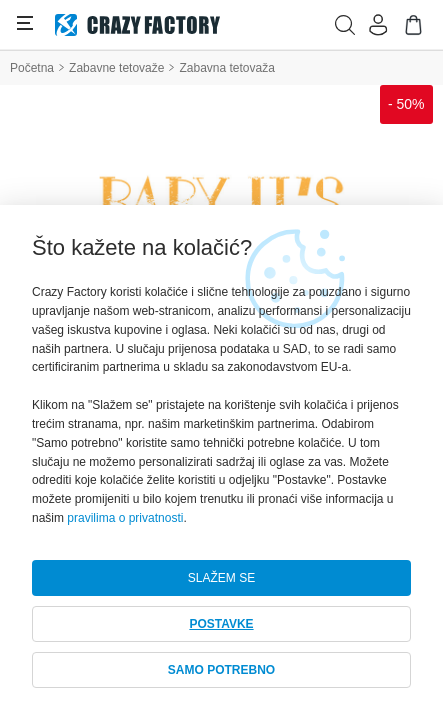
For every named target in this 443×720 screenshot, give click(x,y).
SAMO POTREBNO (221, 670)
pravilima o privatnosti (125, 518)
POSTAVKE (221, 624)
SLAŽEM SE (221, 578)
